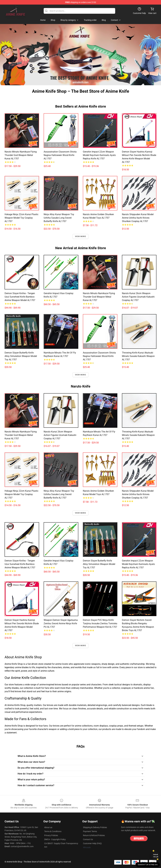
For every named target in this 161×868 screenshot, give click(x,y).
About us (48, 827)
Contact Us (88, 839)
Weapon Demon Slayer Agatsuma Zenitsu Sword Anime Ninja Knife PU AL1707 (61, 623)
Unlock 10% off (156, 856)
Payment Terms (90, 831)
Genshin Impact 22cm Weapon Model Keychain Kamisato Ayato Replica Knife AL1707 (99, 155)
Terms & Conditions (53, 831)
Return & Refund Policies (94, 835)
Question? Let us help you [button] (148, 865)
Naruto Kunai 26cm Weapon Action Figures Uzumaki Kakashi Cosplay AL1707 (138, 297)
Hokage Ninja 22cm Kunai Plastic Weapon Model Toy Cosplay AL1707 (21, 218)
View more (80, 236)
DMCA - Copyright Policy (55, 839)
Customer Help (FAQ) (92, 843)
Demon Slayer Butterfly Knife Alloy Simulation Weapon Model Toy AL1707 (21, 356)
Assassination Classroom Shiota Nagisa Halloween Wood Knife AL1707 (60, 155)
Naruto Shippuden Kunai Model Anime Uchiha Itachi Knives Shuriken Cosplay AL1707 (138, 218)
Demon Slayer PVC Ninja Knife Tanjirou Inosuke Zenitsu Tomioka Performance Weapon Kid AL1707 (100, 623)
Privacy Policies (51, 835)
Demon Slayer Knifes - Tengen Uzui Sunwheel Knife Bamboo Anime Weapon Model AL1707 (20, 297)
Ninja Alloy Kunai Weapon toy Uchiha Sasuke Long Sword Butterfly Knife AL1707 (59, 218)
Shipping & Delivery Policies (95, 827)
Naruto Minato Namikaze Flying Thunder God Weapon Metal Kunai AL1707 (21, 155)
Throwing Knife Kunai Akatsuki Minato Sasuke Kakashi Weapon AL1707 (138, 356)
